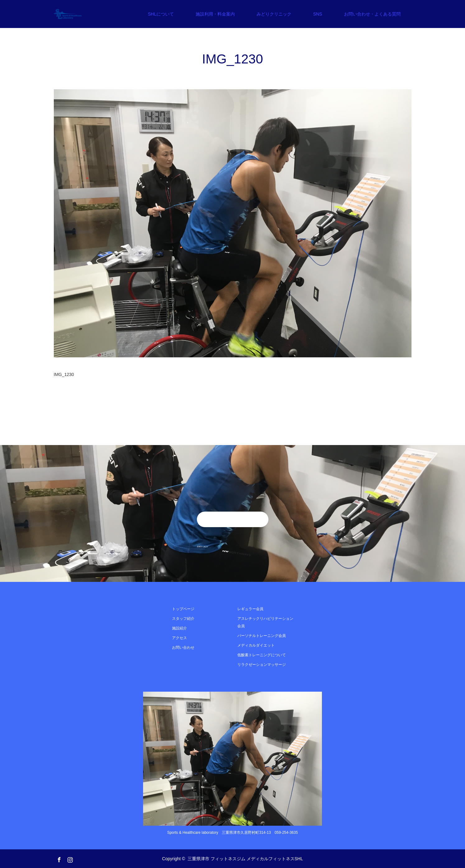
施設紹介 (179, 628)
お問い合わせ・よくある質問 (372, 14)
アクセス (179, 638)
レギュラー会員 (250, 609)
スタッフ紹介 (183, 619)
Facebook (58, 858)
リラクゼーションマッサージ (262, 665)
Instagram (69, 858)
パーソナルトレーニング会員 (262, 636)
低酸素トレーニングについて (262, 655)
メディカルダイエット (256, 645)
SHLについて (161, 14)
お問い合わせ (183, 648)
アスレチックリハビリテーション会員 (265, 622)
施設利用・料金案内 (215, 14)
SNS (318, 14)
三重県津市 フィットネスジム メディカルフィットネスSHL (245, 859)
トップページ (183, 609)
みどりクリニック (274, 14)
